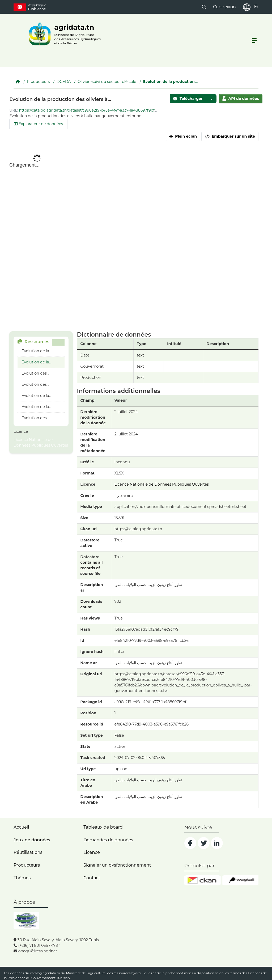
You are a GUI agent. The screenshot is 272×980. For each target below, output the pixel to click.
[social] (190, 843)
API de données (241, 99)
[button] (204, 7)
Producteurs (38, 82)
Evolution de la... (36, 351)
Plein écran (183, 136)
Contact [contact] (92, 878)
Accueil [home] (21, 827)
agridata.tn (52, 973)
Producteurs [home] (27, 865)
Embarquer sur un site (230, 136)
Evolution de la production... (170, 82)
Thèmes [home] (22, 878)
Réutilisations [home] (28, 852)
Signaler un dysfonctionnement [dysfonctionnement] (117, 865)
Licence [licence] (92, 852)
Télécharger (188, 99)
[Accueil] (18, 82)
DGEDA (64, 82)
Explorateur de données (38, 124)
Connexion (224, 7)
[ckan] (203, 880)
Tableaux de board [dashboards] (103, 827)
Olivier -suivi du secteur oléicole (107, 82)
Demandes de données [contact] (108, 840)
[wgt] (240, 880)
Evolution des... (35, 373)
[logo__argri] (63, 34)
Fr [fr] (256, 7)
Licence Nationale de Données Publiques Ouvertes (41, 442)
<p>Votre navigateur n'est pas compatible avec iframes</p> (134, 238)
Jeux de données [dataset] (32, 840)
